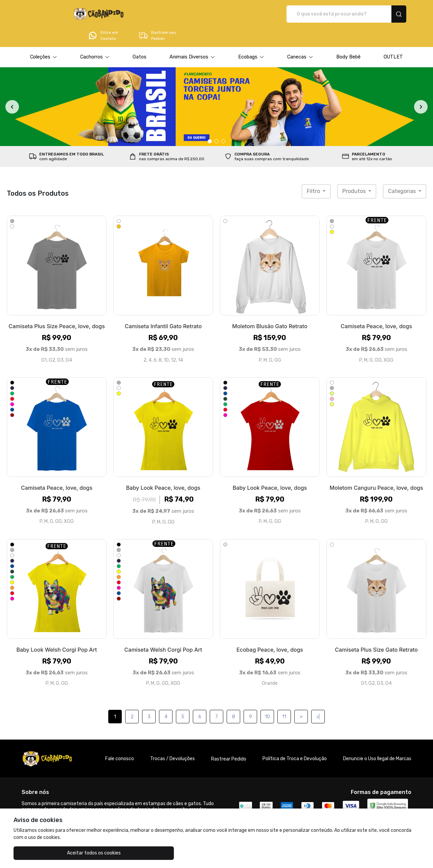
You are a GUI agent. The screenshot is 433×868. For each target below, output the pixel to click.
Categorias (403, 172)
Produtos (355, 172)
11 (284, 698)
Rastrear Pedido (229, 740)
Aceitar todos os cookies (48, 853)
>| (318, 698)
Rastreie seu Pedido (384, 14)
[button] (44, 38)
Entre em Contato (330, 14)
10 (267, 698)
